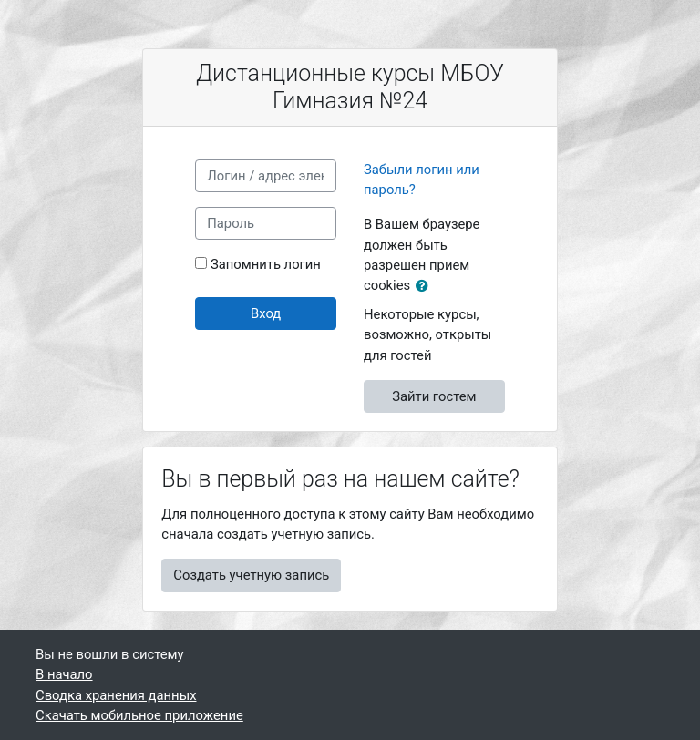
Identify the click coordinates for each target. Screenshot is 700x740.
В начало (64, 674)
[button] (426, 286)
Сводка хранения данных (116, 695)
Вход (266, 313)
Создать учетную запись (251, 575)
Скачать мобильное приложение (139, 715)
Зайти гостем (434, 396)
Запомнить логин (266, 264)
